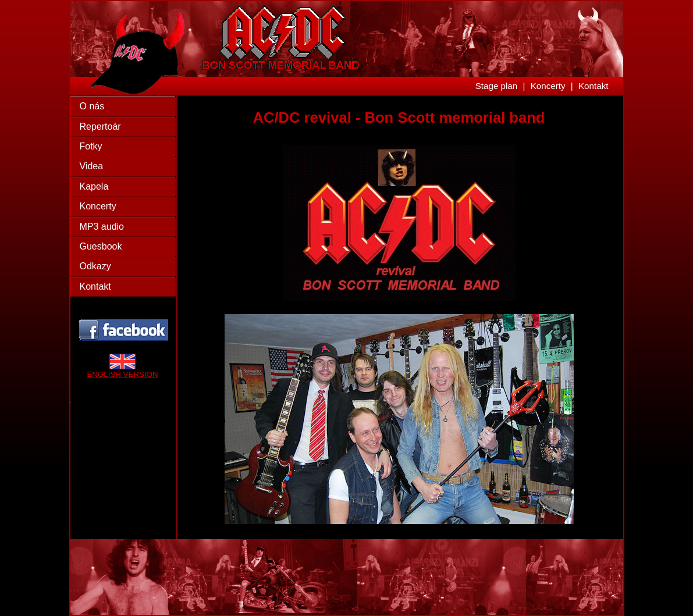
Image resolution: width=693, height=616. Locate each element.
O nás (92, 106)
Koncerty (548, 86)
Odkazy (95, 266)
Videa (92, 166)
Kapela (94, 186)
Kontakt (594, 86)
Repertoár (100, 127)
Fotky (91, 146)
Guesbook (101, 246)
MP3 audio (102, 227)
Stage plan (497, 86)
